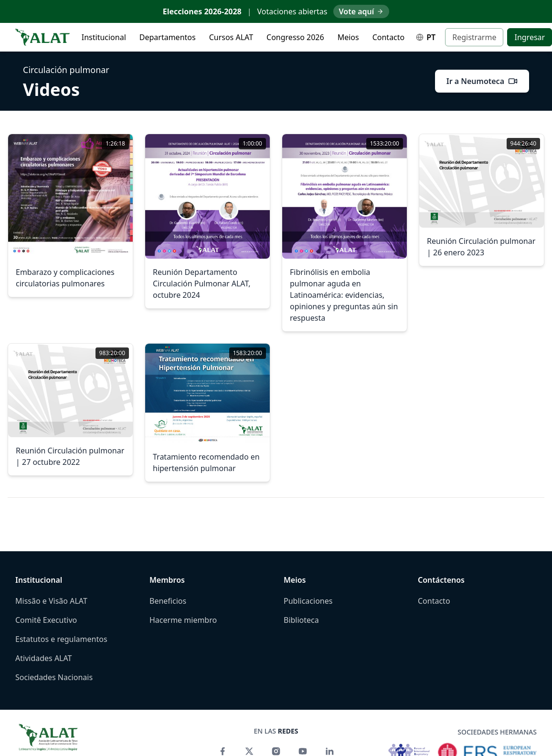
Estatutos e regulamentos (61, 639)
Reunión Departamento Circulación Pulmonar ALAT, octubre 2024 (202, 283)
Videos (51, 90)
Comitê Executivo (46, 620)
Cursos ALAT (231, 37)
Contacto (389, 37)
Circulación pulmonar (66, 70)
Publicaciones (308, 601)
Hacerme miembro (183, 620)
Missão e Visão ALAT (51, 601)
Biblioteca (301, 620)
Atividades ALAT (44, 658)
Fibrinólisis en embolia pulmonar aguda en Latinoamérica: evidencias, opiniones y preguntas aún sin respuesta (344, 295)
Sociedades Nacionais (54, 677)
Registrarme (474, 37)
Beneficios (168, 601)
